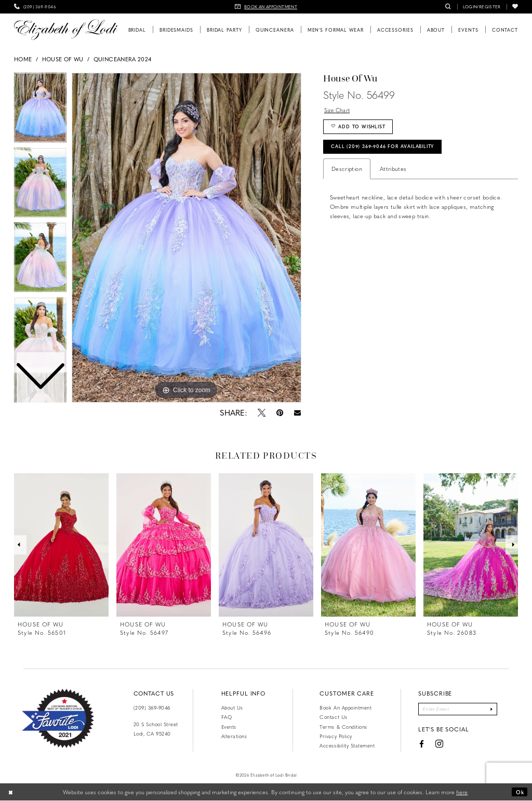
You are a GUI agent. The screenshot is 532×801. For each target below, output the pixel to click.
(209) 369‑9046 (152, 707)
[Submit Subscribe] (495, 710)
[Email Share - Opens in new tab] (297, 413)
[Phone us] (35, 7)
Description (347, 172)
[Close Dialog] (11, 792)
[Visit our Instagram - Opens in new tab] (436, 745)
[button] (482, 7)
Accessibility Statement (347, 745)
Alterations (234, 736)
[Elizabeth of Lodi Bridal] (66, 30)
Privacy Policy (336, 736)
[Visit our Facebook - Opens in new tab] (418, 745)
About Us (232, 707)
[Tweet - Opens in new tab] (261, 412)
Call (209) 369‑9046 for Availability (388, 150)
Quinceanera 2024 (123, 59)
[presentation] (61, 545)
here (462, 792)
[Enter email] (457, 710)
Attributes (393, 172)
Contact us (333, 717)
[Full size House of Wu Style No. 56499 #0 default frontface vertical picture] (187, 238)
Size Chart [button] (338, 110)
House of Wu (63, 59)
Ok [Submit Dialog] (519, 792)
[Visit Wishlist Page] (515, 7)
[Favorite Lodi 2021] (58, 718)
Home (23, 59)
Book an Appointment (345, 707)
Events (229, 727)
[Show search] (448, 7)
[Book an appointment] (266, 7)
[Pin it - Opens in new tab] (280, 412)
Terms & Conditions (343, 727)
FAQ (227, 717)
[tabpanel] (187, 238)
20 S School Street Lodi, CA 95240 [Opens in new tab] (156, 729)
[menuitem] (35, 7)
